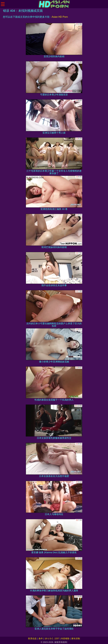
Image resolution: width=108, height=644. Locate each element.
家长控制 (76, 639)
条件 (41, 639)
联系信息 (32, 639)
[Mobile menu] (3, 4)
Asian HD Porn (60, 17)
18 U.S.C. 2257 (52, 639)
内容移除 (65, 639)
